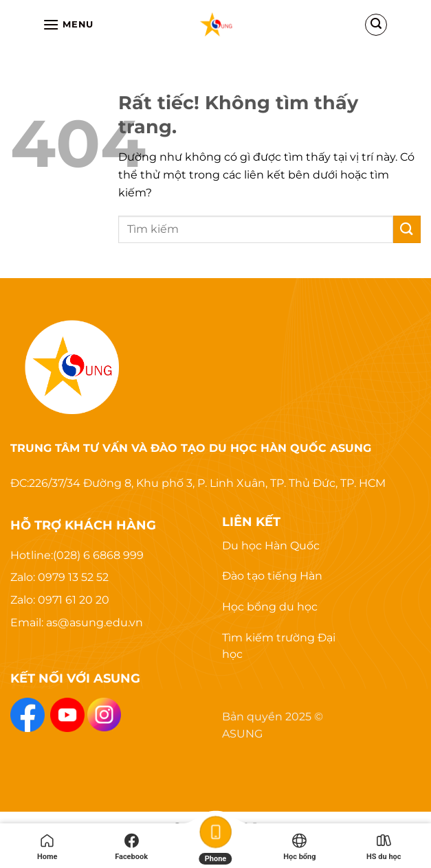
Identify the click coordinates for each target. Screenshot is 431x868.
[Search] (376, 25)
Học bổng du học (270, 607)
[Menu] (68, 24)
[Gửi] (407, 229)
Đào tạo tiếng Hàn (272, 576)
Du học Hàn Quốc (271, 546)
